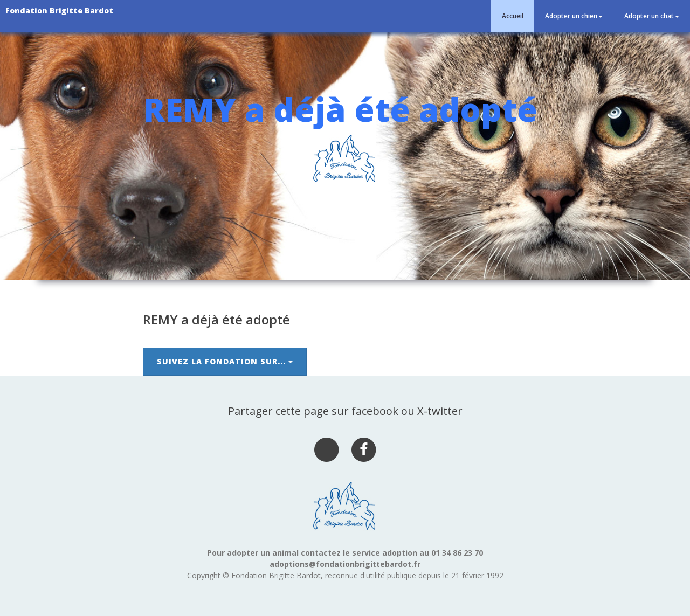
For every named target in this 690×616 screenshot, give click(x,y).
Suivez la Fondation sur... (225, 361)
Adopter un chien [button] (574, 16)
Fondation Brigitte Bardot (59, 11)
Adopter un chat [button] (652, 16)
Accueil (513, 16)
